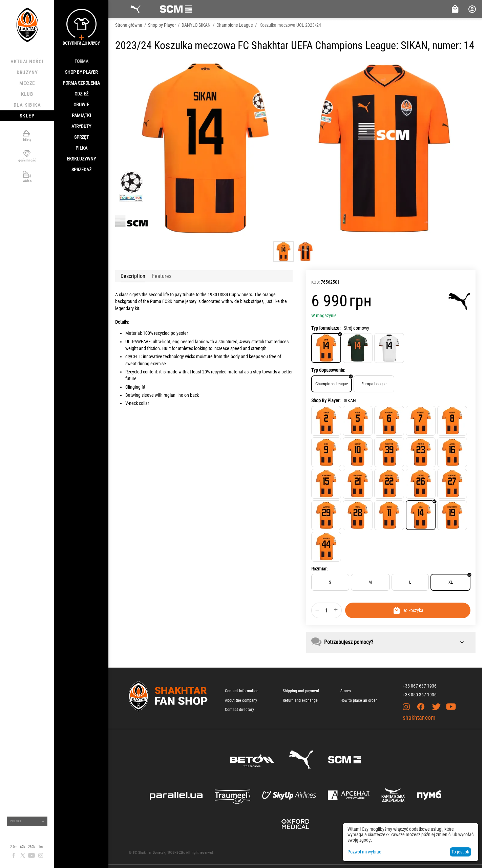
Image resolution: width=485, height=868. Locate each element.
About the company (241, 700)
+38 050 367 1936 (420, 695)
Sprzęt (81, 137)
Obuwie (81, 105)
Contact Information (242, 691)
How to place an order (359, 700)
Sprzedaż (81, 170)
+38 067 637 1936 (420, 686)
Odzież (81, 94)
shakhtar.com (419, 718)
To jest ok (460, 852)
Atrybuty (81, 126)
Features (162, 276)
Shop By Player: (326, 400)
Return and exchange (300, 700)
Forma (81, 61)
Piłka (81, 148)
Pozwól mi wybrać (364, 852)
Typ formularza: (326, 328)
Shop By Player (81, 72)
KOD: (315, 282)
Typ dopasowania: (328, 370)
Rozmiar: (319, 569)
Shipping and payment (301, 691)
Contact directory (239, 710)
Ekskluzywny (81, 159)
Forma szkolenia (81, 83)
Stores (346, 691)
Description (133, 276)
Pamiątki (81, 115)
